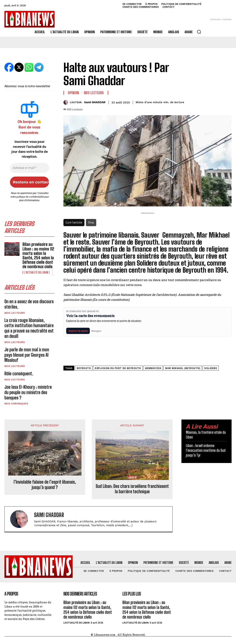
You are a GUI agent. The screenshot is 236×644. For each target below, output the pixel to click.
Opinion (73, 93)
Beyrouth (84, 368)
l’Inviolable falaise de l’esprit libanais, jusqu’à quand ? (45, 485)
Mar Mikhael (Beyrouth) (183, 368)
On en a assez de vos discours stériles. (29, 304)
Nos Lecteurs (15, 313)
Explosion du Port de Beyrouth (118, 368)
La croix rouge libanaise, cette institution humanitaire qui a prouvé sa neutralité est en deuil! (29, 328)
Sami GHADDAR (95, 102)
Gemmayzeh (153, 368)
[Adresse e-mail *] (29, 168)
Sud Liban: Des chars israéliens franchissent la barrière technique (132, 489)
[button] (199, 32)
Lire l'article (74, 222)
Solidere (211, 368)
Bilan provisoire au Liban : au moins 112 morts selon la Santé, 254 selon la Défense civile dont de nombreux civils (38, 255)
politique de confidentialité (30, 197)
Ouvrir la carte (78, 331)
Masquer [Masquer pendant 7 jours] (96, 331)
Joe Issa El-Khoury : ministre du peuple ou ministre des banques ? (28, 392)
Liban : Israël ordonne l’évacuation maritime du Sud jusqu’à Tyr (206, 450)
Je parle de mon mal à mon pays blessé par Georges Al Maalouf (27, 355)
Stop (91, 222)
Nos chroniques (16, 403)
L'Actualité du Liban (36, 272)
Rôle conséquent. (19, 374)
